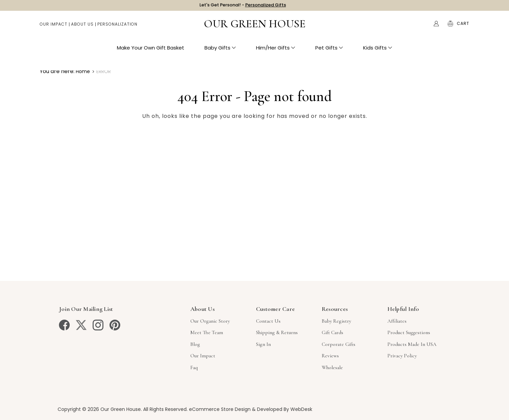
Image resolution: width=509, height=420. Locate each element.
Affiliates (397, 321)
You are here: (57, 71)
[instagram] (98, 325)
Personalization (117, 27)
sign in (263, 344)
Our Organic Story (210, 321)
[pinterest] (115, 325)
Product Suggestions (409, 332)
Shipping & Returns (277, 332)
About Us (82, 27)
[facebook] (64, 325)
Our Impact (54, 27)
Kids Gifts (378, 51)
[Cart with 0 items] (463, 27)
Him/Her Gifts (276, 51)
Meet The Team (207, 332)
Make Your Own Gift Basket (151, 51)
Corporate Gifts (339, 344)
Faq (194, 367)
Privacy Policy (402, 356)
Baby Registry (336, 321)
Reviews (330, 356)
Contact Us (268, 321)
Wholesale (332, 367)
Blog (195, 344)
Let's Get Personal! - (243, 7)
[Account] (436, 27)
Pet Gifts (329, 51)
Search (422, 27)
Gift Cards (332, 332)
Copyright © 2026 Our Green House (99, 409)
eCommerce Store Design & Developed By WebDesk (251, 409)
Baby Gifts (220, 51)
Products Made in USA (412, 344)
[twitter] (81, 325)
